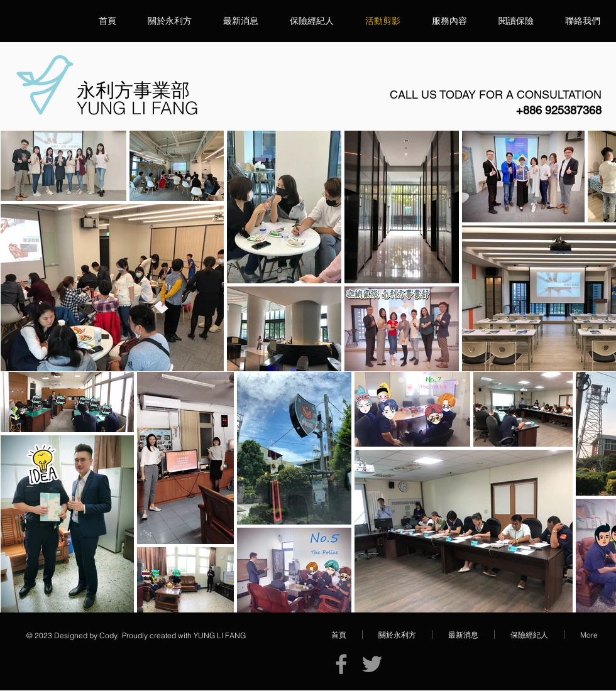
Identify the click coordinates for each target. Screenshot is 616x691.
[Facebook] (341, 664)
